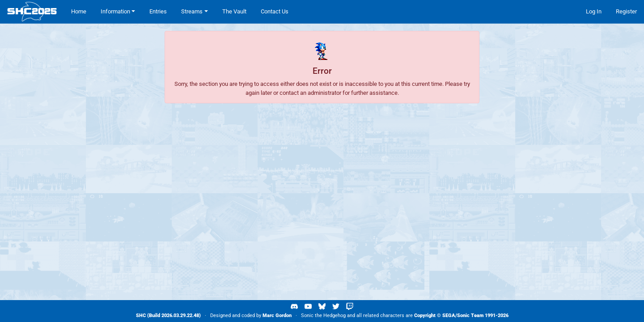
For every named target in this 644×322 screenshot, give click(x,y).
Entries (158, 11)
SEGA (449, 316)
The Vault (234, 11)
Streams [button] (192, 11)
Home (79, 11)
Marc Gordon (277, 316)
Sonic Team (470, 316)
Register (626, 11)
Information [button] (115, 11)
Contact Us (275, 11)
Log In (594, 11)
